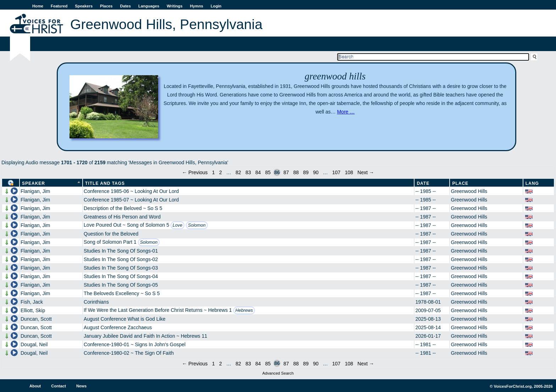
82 (238, 172)
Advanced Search (278, 373)
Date (423, 183)
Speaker (34, 183)
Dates (126, 6)
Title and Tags (105, 183)
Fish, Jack (32, 302)
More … (346, 112)
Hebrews (244, 310)
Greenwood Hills (469, 191)
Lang (532, 183)
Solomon (197, 225)
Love (177, 225)
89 (306, 172)
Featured (59, 6)
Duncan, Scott (36, 319)
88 (296, 172)
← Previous (195, 172)
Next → (366, 172)
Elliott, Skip (33, 310)
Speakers (84, 6)
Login (216, 6)
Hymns (197, 6)
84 (258, 172)
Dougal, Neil (34, 344)
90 (316, 172)
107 (336, 172)
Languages (149, 6)
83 (248, 172)
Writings (175, 6)
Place (460, 183)
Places (106, 6)
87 (286, 172)
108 (349, 172)
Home (38, 6)
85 (268, 172)
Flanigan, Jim (35, 191)
